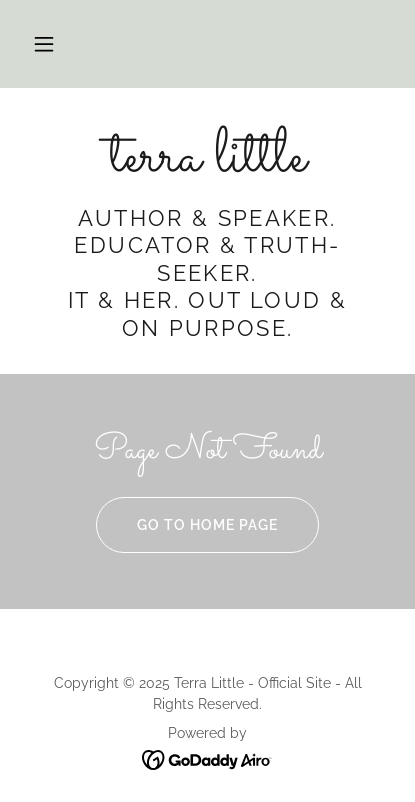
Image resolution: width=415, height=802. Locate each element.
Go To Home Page (187, 525)
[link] (207, 158)
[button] (44, 44)
